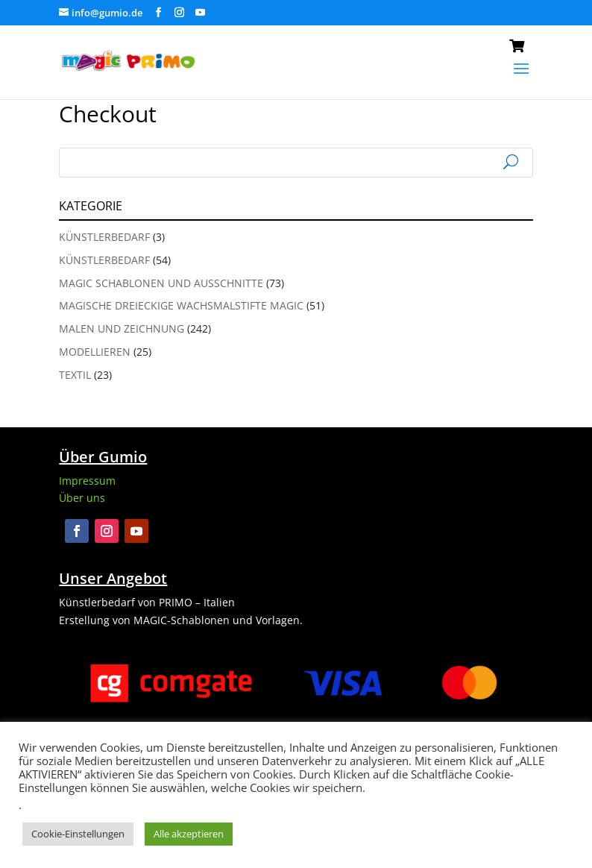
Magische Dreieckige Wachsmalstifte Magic (181, 305)
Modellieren (95, 352)
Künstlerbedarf (104, 237)
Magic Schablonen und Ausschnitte (161, 283)
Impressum (87, 481)
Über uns (82, 498)
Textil (75, 375)
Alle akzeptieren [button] (189, 834)
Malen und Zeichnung (122, 328)
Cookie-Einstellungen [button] (78, 834)
